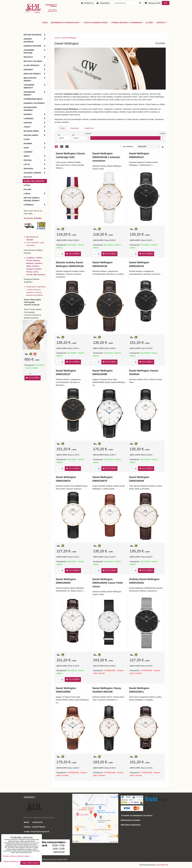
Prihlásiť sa (87, 3)
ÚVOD (45, 23)
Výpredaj (35, 205)
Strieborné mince (33, 99)
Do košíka (73, 254)
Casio (27, 139)
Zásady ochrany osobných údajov (16, 856)
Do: (79, 137)
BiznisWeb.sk (162, 865)
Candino (28, 152)
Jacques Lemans (35, 173)
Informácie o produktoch (66, 23)
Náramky (35, 70)
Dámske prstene (35, 46)
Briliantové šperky (35, 79)
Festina (35, 160)
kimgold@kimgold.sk (40, 832)
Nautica (28, 177)
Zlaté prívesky (35, 65)
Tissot (35, 127)
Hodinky (35, 114)
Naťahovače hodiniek (30, 109)
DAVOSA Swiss (35, 135)
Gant (35, 148)
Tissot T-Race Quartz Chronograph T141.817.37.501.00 (32, 302)
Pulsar (27, 189)
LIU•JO (35, 164)
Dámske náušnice (35, 40)
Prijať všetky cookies (30, 863)
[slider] (88, 138)
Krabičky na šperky (34, 103)
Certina (35, 123)
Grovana (35, 169)
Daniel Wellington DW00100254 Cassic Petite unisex (108, 583)
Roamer (35, 143)
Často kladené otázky (96, 23)
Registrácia (103, 3)
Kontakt (162, 23)
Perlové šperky (35, 74)
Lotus (27, 185)
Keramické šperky (35, 93)
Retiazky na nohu (33, 61)
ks (60, 254)
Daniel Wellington (34, 181)
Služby (149, 23)
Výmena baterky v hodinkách (127, 23)
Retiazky (35, 57)
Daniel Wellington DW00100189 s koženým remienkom (106, 157)
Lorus (35, 194)
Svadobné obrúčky (35, 86)
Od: (64, 137)
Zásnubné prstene (35, 51)
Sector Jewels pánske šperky (32, 199)
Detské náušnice (35, 35)
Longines (35, 118)
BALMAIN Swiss (35, 131)
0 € (166, 3)
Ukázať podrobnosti (11, 862)
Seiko (35, 156)
